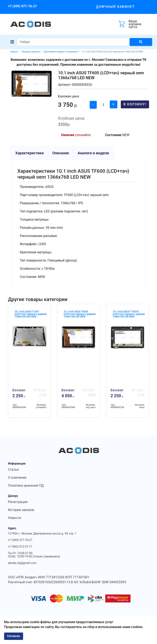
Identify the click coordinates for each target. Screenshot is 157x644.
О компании (17, 478)
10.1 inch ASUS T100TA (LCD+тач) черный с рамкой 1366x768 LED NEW (129, 314)
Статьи (13, 470)
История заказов (21, 510)
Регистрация (18, 502)
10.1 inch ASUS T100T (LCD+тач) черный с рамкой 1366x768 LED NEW (30, 314)
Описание (61, 153)
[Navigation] (12, 42)
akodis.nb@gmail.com (22, 563)
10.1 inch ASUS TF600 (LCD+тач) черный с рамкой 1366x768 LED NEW (80, 314)
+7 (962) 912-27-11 (20, 547)
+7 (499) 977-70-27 (22, 6)
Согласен (14, 636)
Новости (15, 518)
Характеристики (30, 153)
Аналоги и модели (93, 153)
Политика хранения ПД (26, 486)
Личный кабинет (115, 7)
